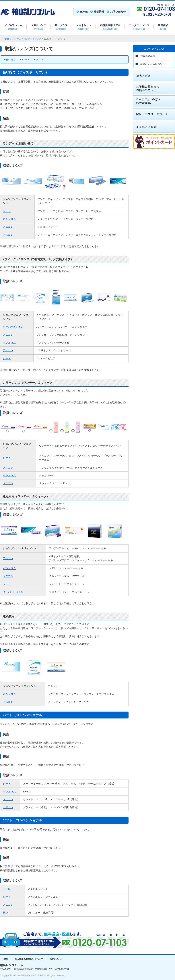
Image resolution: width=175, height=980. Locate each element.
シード (7, 211)
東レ (5, 913)
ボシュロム (9, 219)
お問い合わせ (118, 12)
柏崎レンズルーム (12, 39)
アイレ (7, 889)
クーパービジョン (13, 327)
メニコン (8, 227)
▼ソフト (38, 59)
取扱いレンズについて (153, 64)
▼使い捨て (9, 59)
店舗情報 (99, 12)
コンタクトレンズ (32, 39)
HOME (84, 12)
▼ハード (24, 59)
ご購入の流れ (147, 56)
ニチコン (8, 807)
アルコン (8, 235)
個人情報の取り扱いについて (29, 959)
